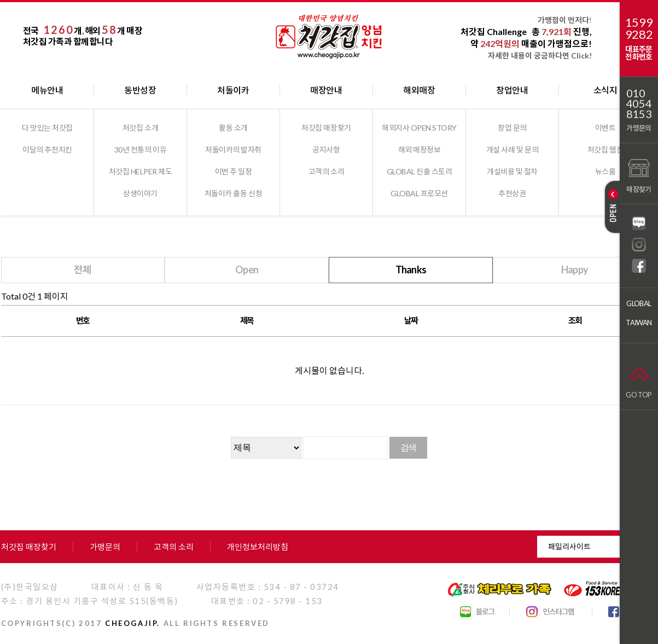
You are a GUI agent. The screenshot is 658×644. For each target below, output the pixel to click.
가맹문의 (639, 128)
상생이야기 (140, 193)
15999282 (639, 28)
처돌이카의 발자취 (233, 150)
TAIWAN (639, 323)
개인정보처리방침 (258, 547)
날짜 (411, 320)
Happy (575, 270)
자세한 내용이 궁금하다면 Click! (540, 55)
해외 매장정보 (420, 150)
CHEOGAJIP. (133, 623)
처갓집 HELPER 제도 (141, 171)
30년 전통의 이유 (140, 150)
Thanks (411, 270)
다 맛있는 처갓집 (47, 128)
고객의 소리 (326, 171)
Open (247, 270)
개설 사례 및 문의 (512, 150)
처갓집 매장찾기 (326, 128)
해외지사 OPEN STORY (419, 128)
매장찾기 (639, 175)
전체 (83, 270)
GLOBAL (639, 303)
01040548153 (639, 104)
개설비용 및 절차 (512, 171)
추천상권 (512, 193)
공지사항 (326, 150)
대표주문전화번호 (639, 53)
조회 (575, 320)
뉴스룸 (605, 171)
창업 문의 (512, 128)
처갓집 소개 (140, 128)
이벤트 (605, 128)
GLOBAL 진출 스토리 (420, 171)
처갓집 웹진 (605, 150)
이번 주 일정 (234, 171)
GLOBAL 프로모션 (419, 193)
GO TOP (639, 380)
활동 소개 (233, 128)
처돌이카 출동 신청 (233, 193)
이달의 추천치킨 (47, 150)
